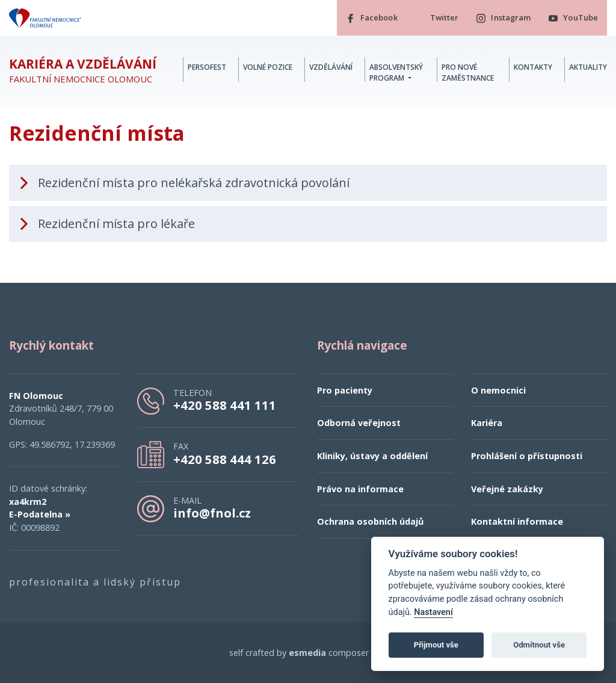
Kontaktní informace (517, 521)
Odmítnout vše (539, 645)
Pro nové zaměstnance (468, 73)
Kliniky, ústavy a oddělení (372, 456)
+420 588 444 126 (225, 459)
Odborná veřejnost (359, 423)
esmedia (307, 653)
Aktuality (588, 67)
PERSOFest (207, 67)
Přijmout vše (436, 645)
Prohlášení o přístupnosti (527, 456)
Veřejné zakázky (507, 489)
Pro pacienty (345, 390)
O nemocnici (498, 390)
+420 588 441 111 (225, 405)
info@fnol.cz (212, 513)
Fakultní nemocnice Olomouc (83, 71)
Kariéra (487, 423)
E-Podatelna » (40, 515)
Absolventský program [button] (396, 73)
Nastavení (433, 612)
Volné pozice (268, 67)
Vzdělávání (331, 67)
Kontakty (533, 67)
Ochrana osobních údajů (370, 521)
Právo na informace (360, 489)
